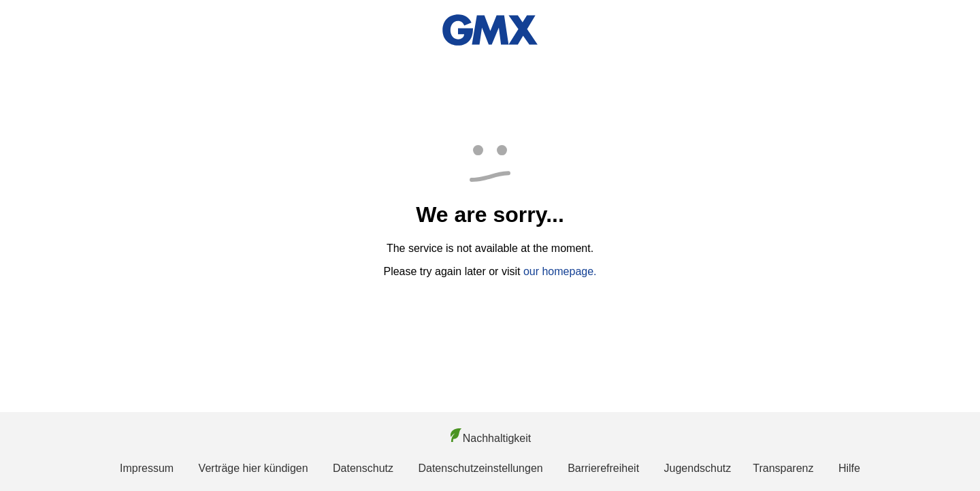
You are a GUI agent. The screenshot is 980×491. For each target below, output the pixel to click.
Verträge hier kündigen (254, 468)
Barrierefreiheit (603, 468)
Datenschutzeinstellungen (480, 468)
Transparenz (783, 468)
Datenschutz (363, 468)
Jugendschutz (698, 468)
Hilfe (849, 468)
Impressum (147, 468)
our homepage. (560, 271)
